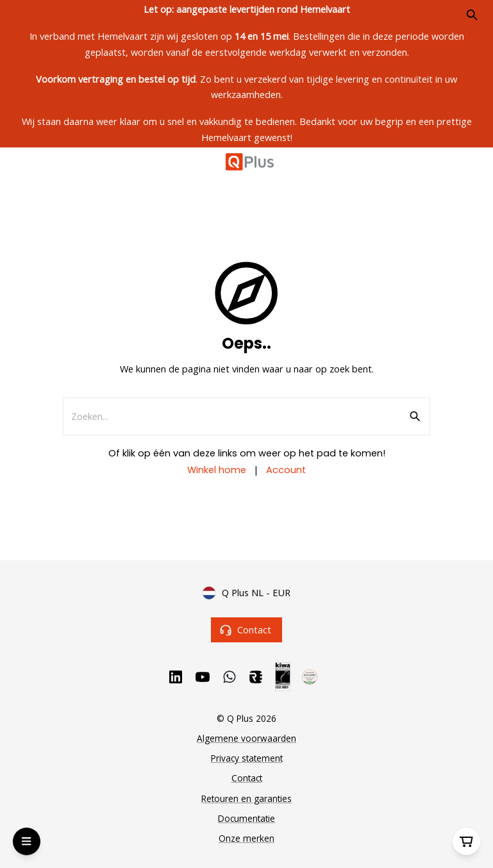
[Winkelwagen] (466, 841)
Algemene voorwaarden (246, 738)
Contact (246, 630)
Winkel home (217, 470)
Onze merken (246, 838)
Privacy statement (247, 758)
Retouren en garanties (246, 798)
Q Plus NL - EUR (246, 593)
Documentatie (246, 818)
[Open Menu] (27, 841)
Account (286, 470)
